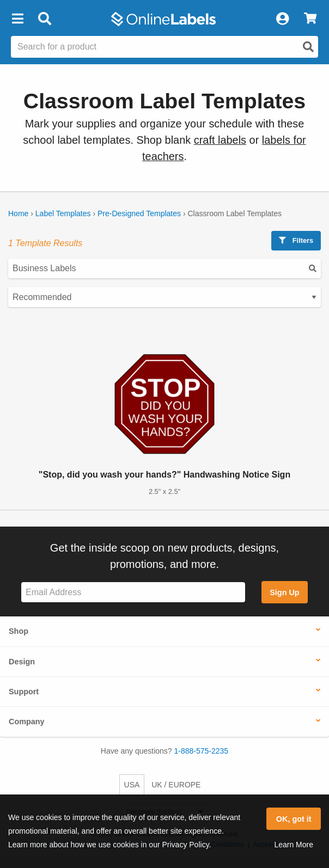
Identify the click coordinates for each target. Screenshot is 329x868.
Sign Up (284, 592)
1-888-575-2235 (202, 751)
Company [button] (27, 722)
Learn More (294, 845)
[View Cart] (310, 19)
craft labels (220, 140)
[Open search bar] (44, 19)
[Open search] (308, 47)
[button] (17, 19)
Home (18, 213)
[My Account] (282, 19)
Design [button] (22, 662)
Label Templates (63, 213)
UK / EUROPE (176, 785)
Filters (296, 240)
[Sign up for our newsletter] (133, 592)
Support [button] (24, 692)
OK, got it (294, 819)
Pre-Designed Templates (139, 213)
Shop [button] (19, 631)
